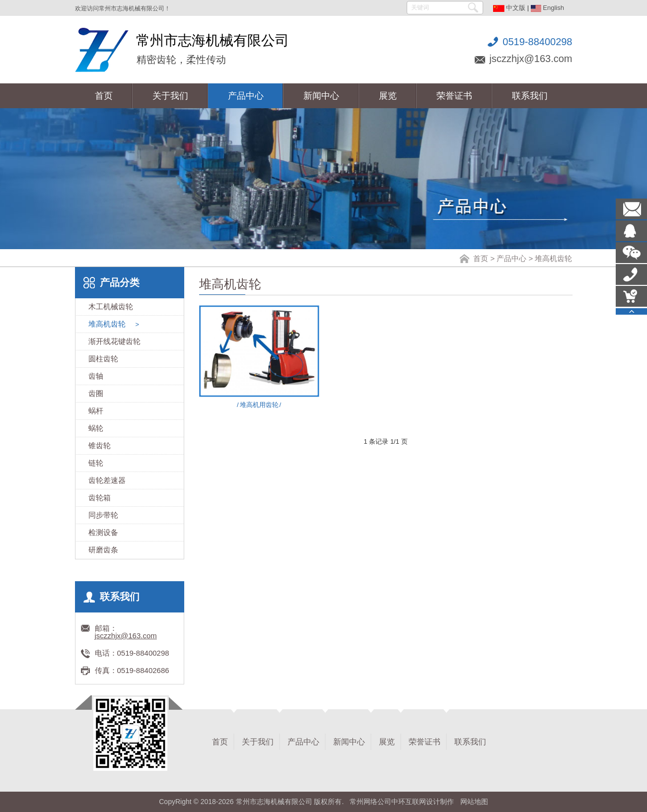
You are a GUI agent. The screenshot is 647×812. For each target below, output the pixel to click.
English (547, 8)
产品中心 (511, 258)
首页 (481, 258)
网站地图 (474, 802)
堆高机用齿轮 (259, 405)
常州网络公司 (370, 802)
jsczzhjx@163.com (531, 59)
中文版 (509, 8)
